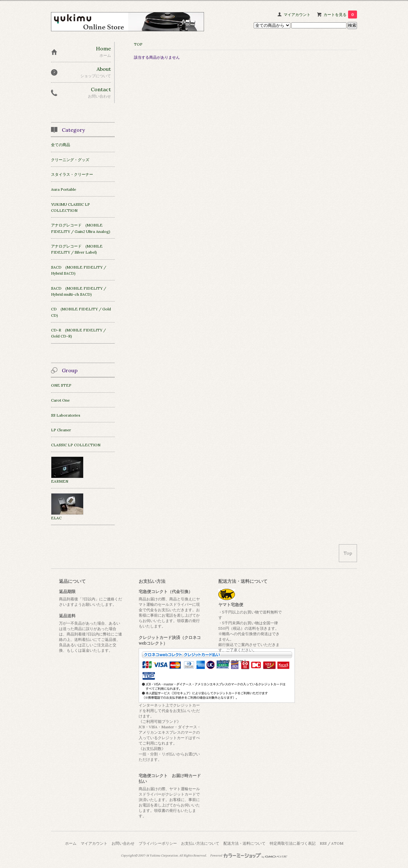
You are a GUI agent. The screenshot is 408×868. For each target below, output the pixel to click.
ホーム (71, 843)
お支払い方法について (200, 843)
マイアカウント (297, 15)
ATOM (337, 843)
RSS (323, 843)
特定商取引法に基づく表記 (293, 843)
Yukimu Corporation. (164, 856)
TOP (138, 44)
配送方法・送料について (244, 843)
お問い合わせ (123, 843)
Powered (249, 856)
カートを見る (340, 15)
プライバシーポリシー (158, 843)
